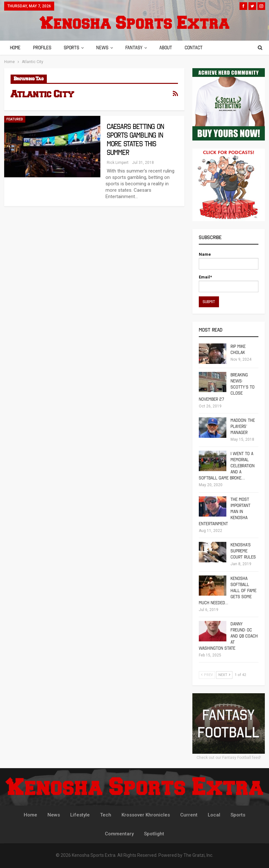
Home (15, 48)
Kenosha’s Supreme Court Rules (243, 551)
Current (189, 815)
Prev (207, 675)
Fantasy (134, 48)
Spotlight (154, 834)
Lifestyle (80, 815)
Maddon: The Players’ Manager (243, 426)
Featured (15, 119)
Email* (229, 283)
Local (214, 815)
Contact (194, 48)
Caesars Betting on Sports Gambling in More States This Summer (135, 140)
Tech (106, 815)
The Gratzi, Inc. (198, 855)
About (166, 48)
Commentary (119, 834)
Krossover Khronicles (146, 815)
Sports (71, 48)
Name (229, 261)
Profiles (42, 48)
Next (224, 675)
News (102, 48)
